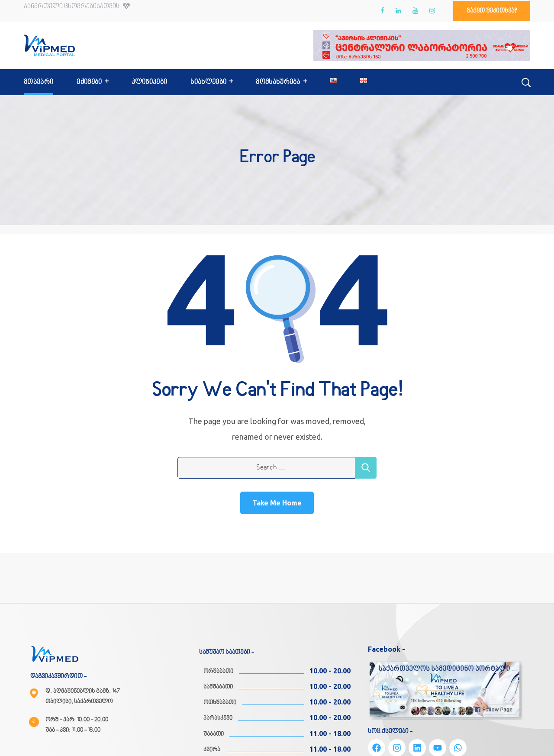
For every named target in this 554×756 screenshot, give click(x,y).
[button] (492, 11)
